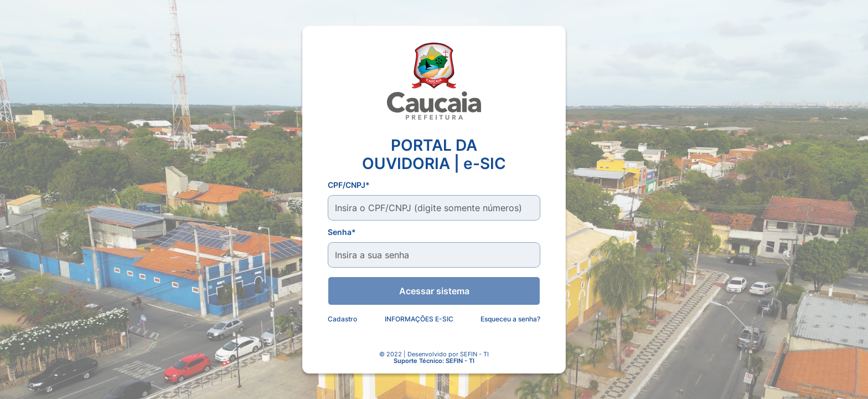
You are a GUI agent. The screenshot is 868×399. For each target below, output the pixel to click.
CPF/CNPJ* (349, 185)
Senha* (342, 232)
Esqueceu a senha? (510, 319)
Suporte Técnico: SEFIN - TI (434, 362)
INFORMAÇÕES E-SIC (419, 319)
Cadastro (342, 319)
